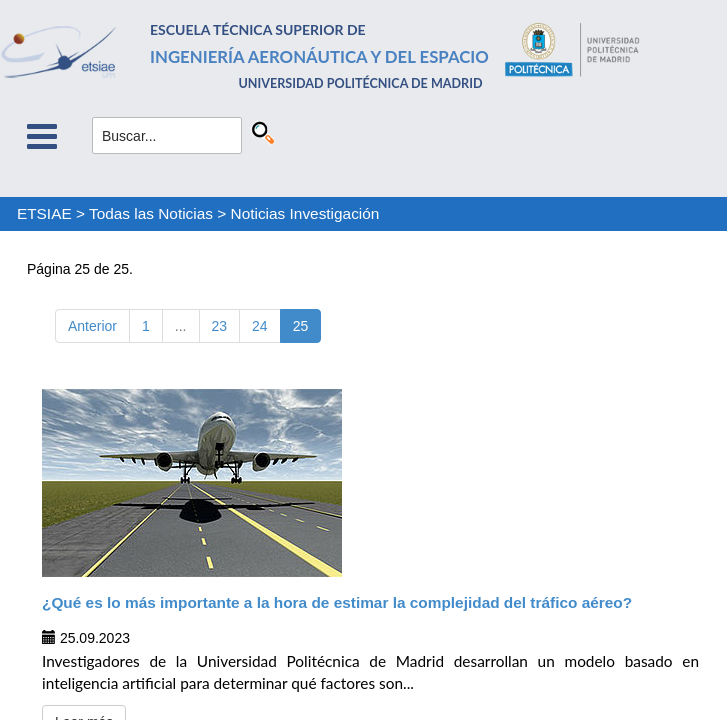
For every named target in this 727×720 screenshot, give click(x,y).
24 (260, 326)
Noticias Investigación (305, 213)
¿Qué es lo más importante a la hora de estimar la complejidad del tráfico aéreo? (337, 602)
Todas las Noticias (151, 213)
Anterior (92, 326)
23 (220, 326)
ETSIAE (44, 213)
